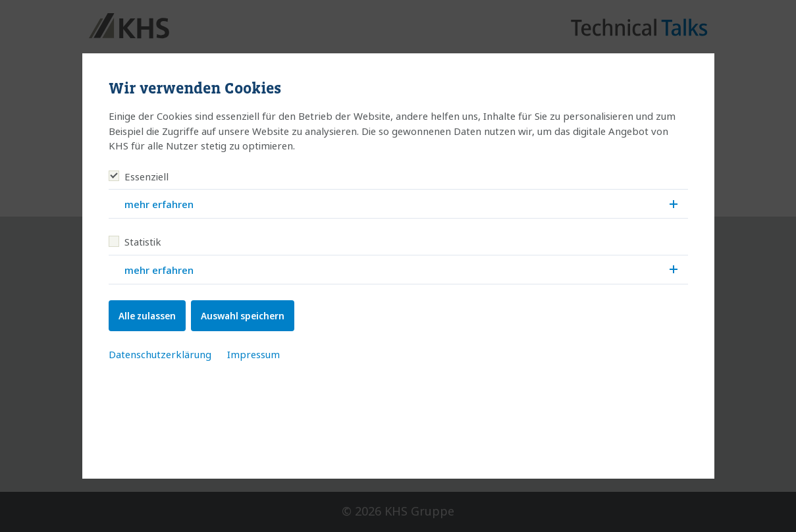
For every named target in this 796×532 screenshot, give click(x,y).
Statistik (135, 242)
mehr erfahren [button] (401, 204)
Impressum (253, 354)
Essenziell (139, 176)
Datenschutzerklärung (160, 354)
